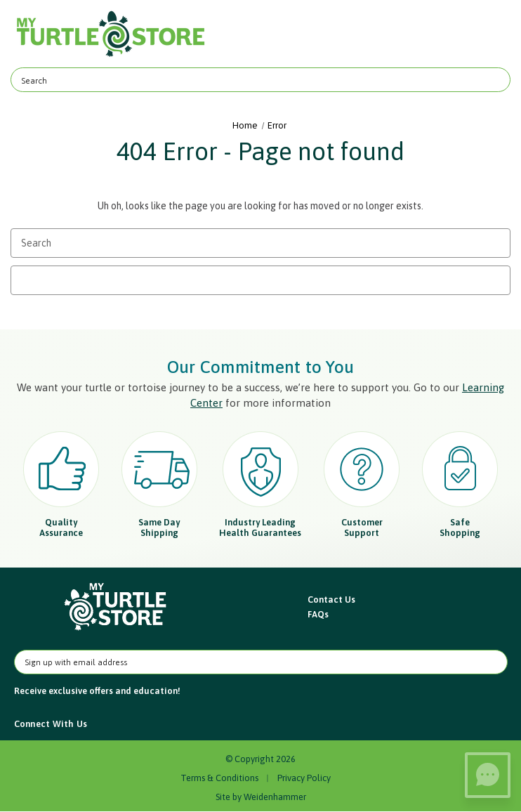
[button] (116, 607)
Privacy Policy (304, 778)
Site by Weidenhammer (261, 797)
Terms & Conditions (219, 778)
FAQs (318, 614)
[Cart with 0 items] (491, 34)
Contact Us (331, 600)
